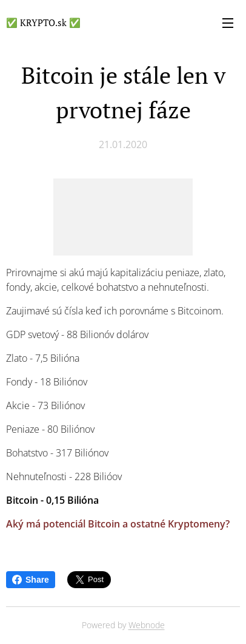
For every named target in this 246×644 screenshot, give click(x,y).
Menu (228, 23)
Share (31, 580)
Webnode (147, 625)
